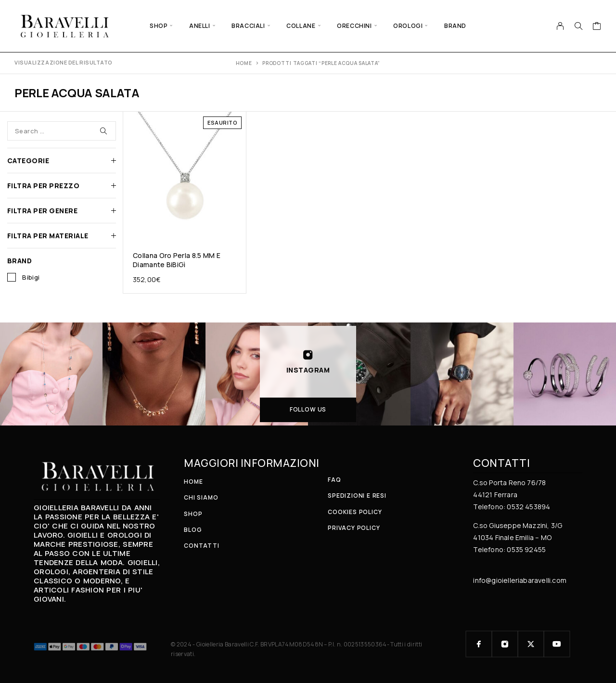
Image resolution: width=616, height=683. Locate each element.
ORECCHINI (354, 26)
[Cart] (597, 27)
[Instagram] (505, 644)
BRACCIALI (248, 26)
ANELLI (200, 26)
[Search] (578, 26)
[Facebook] (479, 644)
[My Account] (560, 26)
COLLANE (301, 26)
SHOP (159, 26)
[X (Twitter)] (531, 644)
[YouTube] (557, 644)
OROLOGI (408, 26)
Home (244, 63)
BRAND (455, 26)
